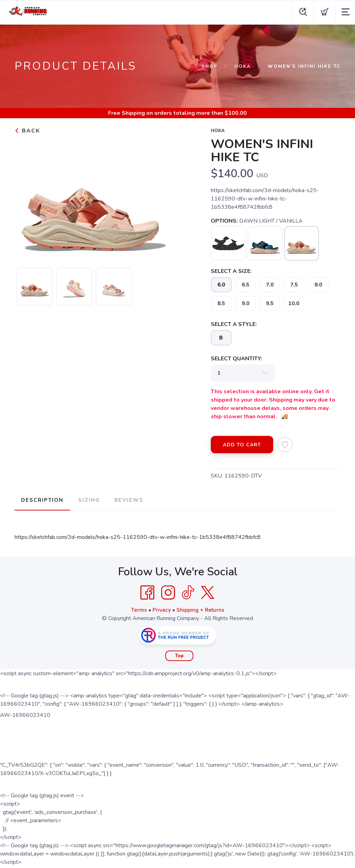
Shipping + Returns (200, 609)
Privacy (161, 609)
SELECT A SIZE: (231, 271)
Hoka (243, 67)
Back (27, 131)
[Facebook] (147, 592)
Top (179, 655)
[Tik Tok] (188, 592)
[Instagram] (168, 592)
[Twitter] (208, 592)
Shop (210, 67)
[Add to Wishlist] (285, 445)
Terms (139, 609)
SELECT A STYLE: (234, 324)
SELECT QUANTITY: (236, 359)
